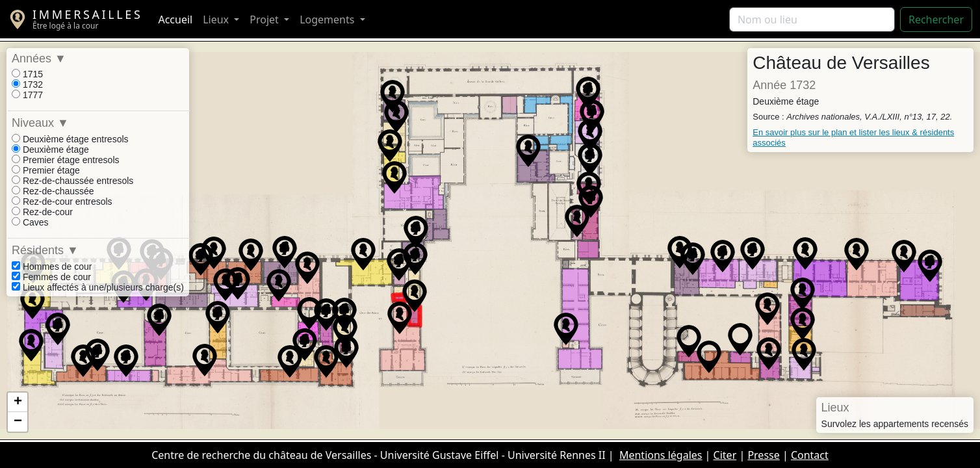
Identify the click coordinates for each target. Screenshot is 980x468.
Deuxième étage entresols (70, 139)
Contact (810, 455)
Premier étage (46, 170)
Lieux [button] (217, 19)
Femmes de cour (51, 277)
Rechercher (936, 19)
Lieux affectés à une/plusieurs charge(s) (98, 287)
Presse (763, 455)
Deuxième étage (50, 149)
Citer (725, 455)
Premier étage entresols (66, 160)
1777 (27, 95)
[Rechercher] (812, 19)
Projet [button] (265, 19)
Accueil (175, 19)
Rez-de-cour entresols (62, 201)
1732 (27, 84)
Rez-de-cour (42, 212)
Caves (30, 222)
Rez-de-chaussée (53, 191)
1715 (27, 74)
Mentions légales (661, 455)
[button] (753, 253)
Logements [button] (328, 19)
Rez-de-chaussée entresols (72, 181)
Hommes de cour (52, 266)
